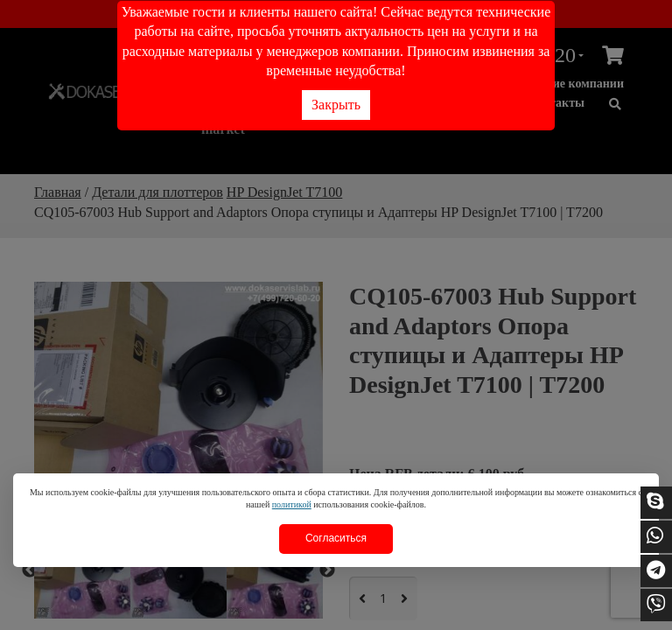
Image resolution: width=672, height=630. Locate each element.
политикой (292, 504)
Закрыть (336, 105)
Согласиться (336, 538)
